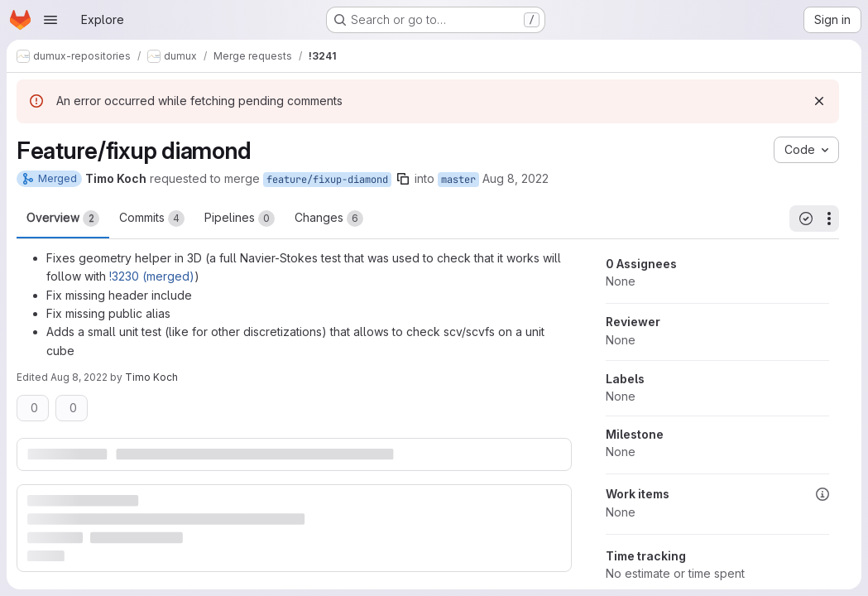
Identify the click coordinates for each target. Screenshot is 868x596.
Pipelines (240, 219)
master (458, 180)
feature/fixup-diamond (327, 180)
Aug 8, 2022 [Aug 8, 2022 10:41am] (516, 178)
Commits (152, 219)
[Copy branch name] (403, 179)
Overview (63, 219)
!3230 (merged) (152, 276)
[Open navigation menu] (50, 20)
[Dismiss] (819, 101)
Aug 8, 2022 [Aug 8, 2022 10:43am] (79, 377)
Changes (329, 219)
